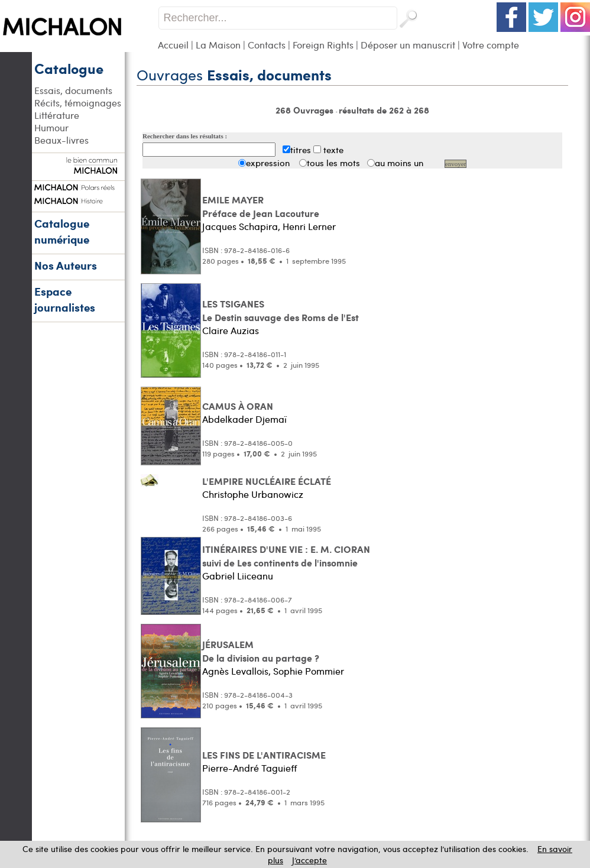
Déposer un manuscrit (408, 45)
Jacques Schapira (240, 226)
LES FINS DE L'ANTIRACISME (264, 755)
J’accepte (309, 860)
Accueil (173, 45)
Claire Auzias (231, 330)
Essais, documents (73, 90)
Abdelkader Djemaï (244, 419)
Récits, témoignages (78, 103)
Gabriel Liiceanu (238, 576)
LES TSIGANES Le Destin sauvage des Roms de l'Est (281, 310)
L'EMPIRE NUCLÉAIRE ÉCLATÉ (267, 481)
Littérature (57, 115)
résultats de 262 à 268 (384, 110)
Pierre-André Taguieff (249, 768)
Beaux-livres (61, 140)
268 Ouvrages (306, 110)
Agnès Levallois (235, 671)
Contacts (267, 45)
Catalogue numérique (62, 231)
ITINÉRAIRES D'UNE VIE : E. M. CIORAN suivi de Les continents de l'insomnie (286, 556)
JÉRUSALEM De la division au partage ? (261, 651)
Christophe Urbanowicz (253, 494)
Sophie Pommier (309, 671)
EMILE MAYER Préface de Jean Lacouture (261, 206)
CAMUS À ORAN (238, 406)
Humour (51, 127)
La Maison (218, 45)
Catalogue (69, 68)
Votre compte (491, 45)
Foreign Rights (323, 45)
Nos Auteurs (66, 265)
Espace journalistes (65, 299)
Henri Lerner (309, 226)
